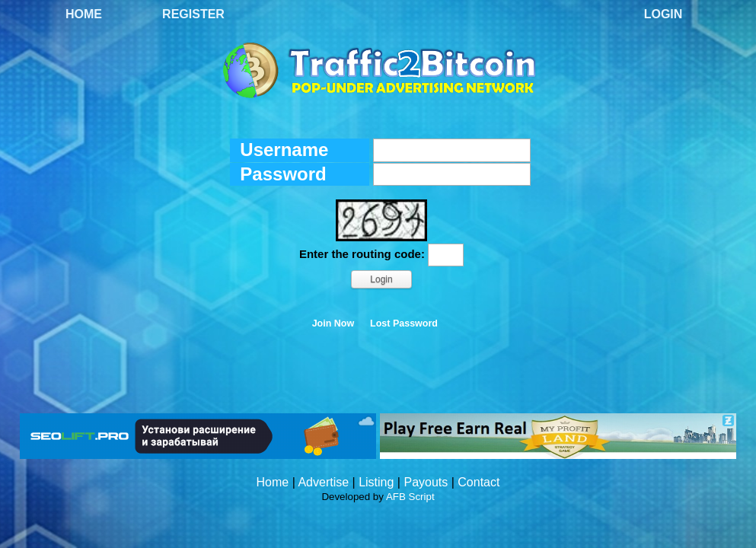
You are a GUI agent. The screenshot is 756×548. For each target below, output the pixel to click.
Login (663, 14)
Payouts (426, 482)
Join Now (333, 323)
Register (193, 14)
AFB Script (410, 497)
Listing (376, 482)
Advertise (323, 482)
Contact (478, 482)
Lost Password (404, 323)
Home (84, 14)
